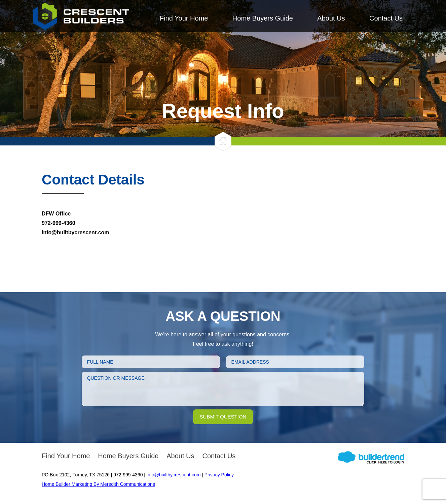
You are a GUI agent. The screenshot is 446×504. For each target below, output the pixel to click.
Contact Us (386, 18)
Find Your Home (184, 18)
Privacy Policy (219, 475)
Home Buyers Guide (263, 18)
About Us (331, 18)
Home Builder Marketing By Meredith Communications (98, 484)
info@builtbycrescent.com (174, 475)
